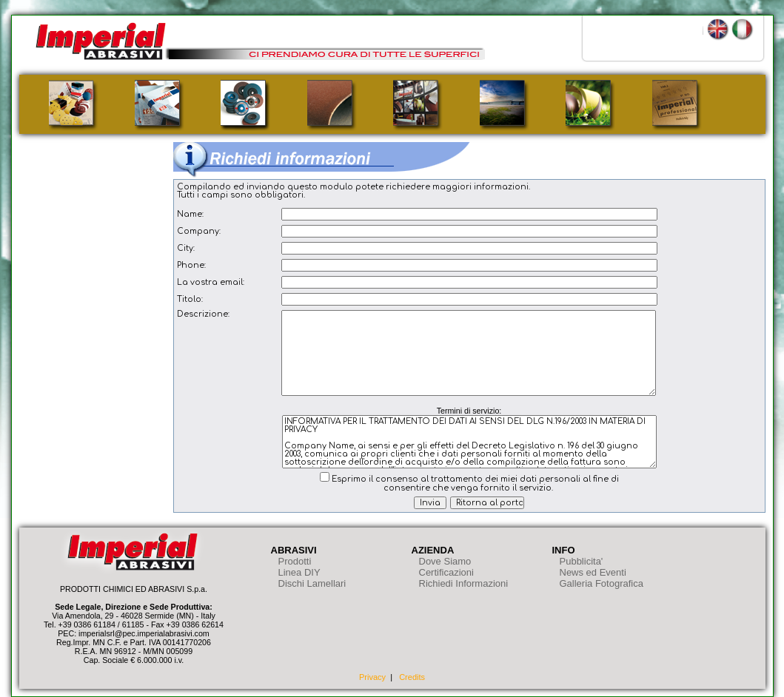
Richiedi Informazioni (464, 583)
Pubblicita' (582, 561)
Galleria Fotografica (602, 583)
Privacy (372, 677)
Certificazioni (446, 572)
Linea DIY (299, 572)
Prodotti (295, 561)
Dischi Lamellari (312, 583)
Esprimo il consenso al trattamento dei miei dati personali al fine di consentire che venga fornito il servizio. (475, 484)
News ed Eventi (593, 572)
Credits (412, 677)
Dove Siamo (445, 561)
